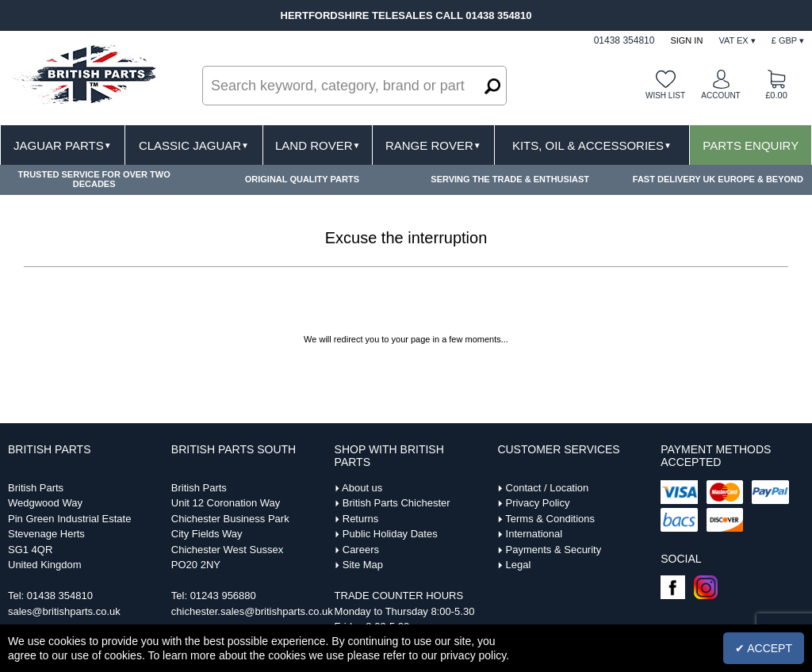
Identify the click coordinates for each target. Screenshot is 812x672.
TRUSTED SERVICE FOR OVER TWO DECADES (94, 179)
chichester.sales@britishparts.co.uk (252, 611)
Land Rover (318, 145)
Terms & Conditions (550, 519)
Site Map (363, 565)
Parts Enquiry (751, 145)
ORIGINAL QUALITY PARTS (302, 179)
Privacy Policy (538, 503)
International (534, 534)
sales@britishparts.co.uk (64, 611)
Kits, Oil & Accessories (592, 145)
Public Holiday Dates (390, 534)
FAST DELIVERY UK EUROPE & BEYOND (718, 179)
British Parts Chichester (396, 503)
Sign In (686, 40)
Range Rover (433, 145)
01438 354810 (60, 596)
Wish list (665, 95)
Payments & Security (554, 550)
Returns (361, 519)
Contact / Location (548, 488)
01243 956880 (223, 596)
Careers (361, 550)
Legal (519, 565)
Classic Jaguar (194, 145)
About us (362, 488)
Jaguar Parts (63, 145)
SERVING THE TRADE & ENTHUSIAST (510, 179)
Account (720, 95)
